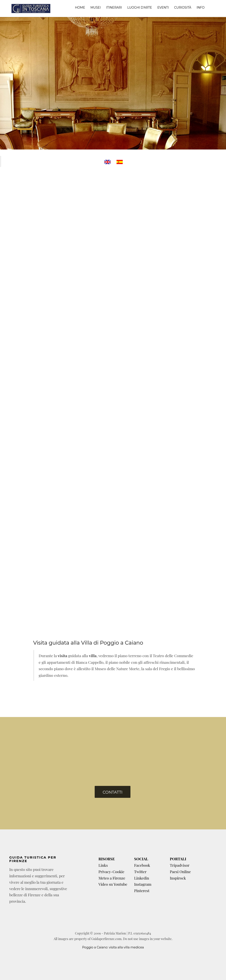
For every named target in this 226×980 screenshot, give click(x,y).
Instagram (143, 884)
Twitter (140, 872)
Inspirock (178, 878)
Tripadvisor (180, 865)
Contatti (113, 792)
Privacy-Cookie (111, 872)
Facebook (142, 865)
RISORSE (107, 859)
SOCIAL (141, 859)
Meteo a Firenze (112, 878)
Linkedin (142, 878)
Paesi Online (180, 872)
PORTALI (178, 859)
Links (103, 865)
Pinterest (142, 891)
